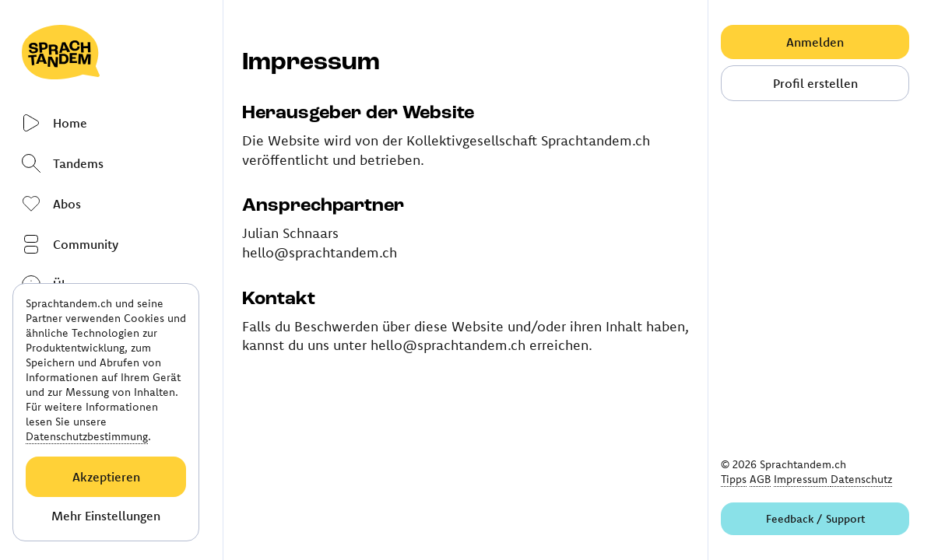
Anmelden (815, 42)
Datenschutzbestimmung (87, 436)
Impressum (802, 479)
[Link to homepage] (113, 52)
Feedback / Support (815, 519)
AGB (760, 479)
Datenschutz (861, 479)
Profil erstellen (815, 83)
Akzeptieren (106, 477)
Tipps (734, 479)
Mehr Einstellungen (106, 516)
